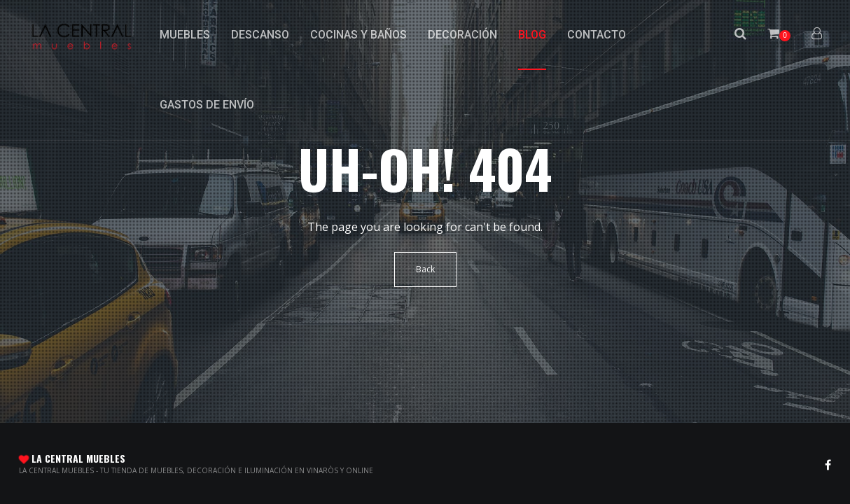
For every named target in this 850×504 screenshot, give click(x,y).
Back (425, 269)
